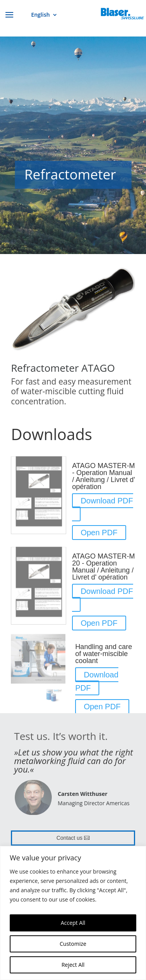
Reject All (73, 965)
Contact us (69, 838)
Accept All (73, 923)
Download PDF (107, 501)
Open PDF (99, 533)
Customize (73, 944)
